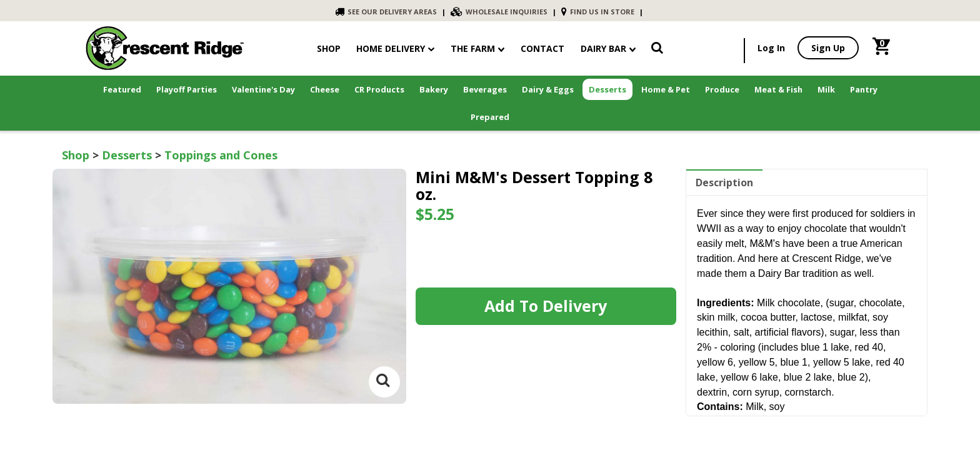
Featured (122, 89)
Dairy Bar (608, 48)
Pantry (864, 89)
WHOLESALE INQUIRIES (499, 12)
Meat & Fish (778, 89)
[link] (657, 50)
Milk (826, 89)
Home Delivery (391, 48)
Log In (771, 48)
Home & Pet (666, 89)
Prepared (490, 117)
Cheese (325, 89)
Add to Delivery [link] (546, 306)
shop (329, 48)
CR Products (379, 89)
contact (542, 48)
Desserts (607, 89)
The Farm (477, 48)
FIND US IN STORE (598, 12)
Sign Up (828, 48)
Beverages (485, 89)
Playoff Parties (187, 89)
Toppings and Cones (221, 155)
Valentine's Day (263, 89)
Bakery (434, 89)
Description (724, 182)
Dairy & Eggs (548, 89)
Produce (722, 89)
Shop (76, 155)
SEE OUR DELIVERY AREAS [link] (386, 12)
